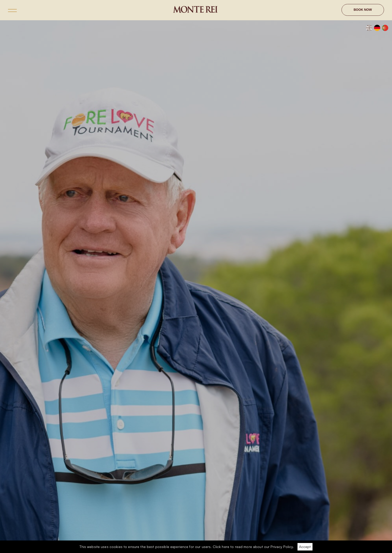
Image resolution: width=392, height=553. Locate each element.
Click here (221, 547)
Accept (305, 547)
